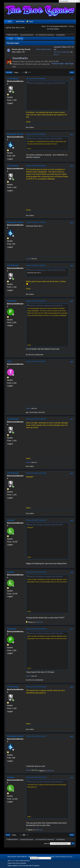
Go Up (8, 835)
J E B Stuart (13, 78)
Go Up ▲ (70, 857)
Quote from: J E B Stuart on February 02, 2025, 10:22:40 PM (46, 577)
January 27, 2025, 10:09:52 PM (36, 134)
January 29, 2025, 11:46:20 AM (36, 265)
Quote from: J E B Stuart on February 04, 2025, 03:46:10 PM (46, 782)
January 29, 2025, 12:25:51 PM (36, 301)
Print (72, 72)
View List (39, 622)
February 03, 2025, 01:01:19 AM (36, 473)
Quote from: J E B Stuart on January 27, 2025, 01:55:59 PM (45, 139)
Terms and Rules (60, 857)
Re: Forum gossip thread (62, 52)
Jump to (46, 843)
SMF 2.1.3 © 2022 (13, 861)
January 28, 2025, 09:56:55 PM (36, 166)
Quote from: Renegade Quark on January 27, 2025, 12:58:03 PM (47, 83)
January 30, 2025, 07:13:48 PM (36, 361)
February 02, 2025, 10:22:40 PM (36, 419)
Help (53, 857)
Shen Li (56, 55)
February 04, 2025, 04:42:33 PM (36, 736)
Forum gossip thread (21, 49)
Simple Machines (25, 861)
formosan (12, 301)
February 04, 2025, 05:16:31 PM (36, 777)
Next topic (69, 64)
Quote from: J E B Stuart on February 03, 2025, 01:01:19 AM (46, 525)
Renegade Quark (15, 134)
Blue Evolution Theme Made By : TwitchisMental (22, 857)
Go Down (9, 72)
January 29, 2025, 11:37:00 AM (36, 222)
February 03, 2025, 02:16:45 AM (36, 572)
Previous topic (58, 64)
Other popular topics (44, 49)
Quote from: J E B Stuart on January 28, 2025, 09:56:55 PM (45, 305)
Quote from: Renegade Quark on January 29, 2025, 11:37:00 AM (47, 270)
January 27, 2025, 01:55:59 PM (36, 78)
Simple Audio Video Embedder (17, 863)
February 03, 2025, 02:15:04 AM (36, 520)
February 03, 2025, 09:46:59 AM (36, 629)
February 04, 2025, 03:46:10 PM (36, 687)
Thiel (9, 361)
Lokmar (11, 520)
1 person (28, 259)
